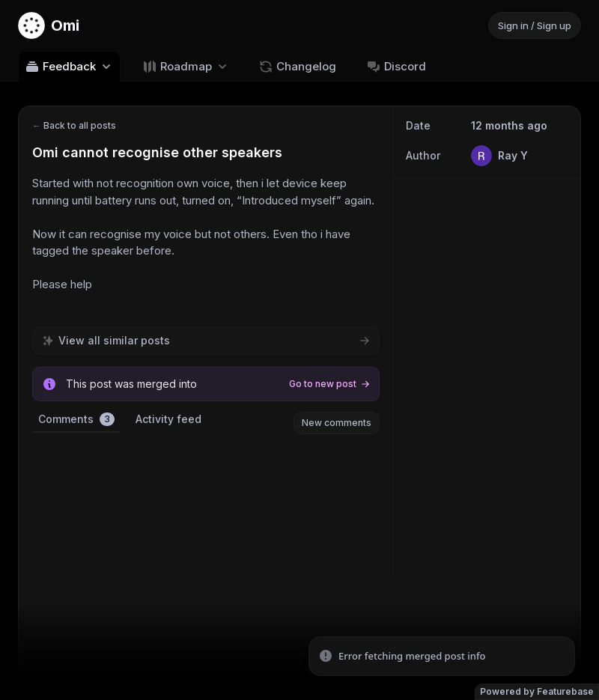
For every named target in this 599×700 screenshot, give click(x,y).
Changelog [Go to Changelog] (297, 67)
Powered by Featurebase (537, 691)
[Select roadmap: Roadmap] (186, 66)
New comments (337, 423)
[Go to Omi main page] (49, 25)
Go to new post (329, 384)
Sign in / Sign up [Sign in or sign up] (535, 25)
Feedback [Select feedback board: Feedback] (69, 67)
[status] (442, 657)
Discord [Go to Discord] (396, 67)
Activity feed (168, 419)
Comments (76, 419)
